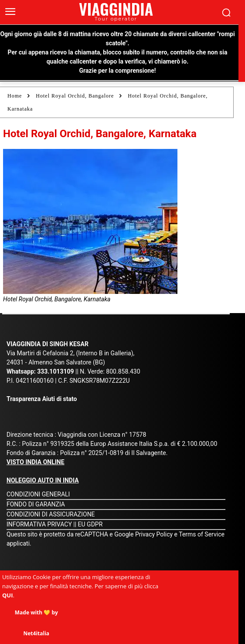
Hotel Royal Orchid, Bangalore (75, 96)
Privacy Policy (155, 534)
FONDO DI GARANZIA (36, 504)
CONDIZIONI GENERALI (38, 494)
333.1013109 (55, 371)
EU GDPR (90, 524)
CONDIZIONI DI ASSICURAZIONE (51, 514)
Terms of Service (202, 534)
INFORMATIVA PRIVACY (39, 524)
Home (15, 96)
